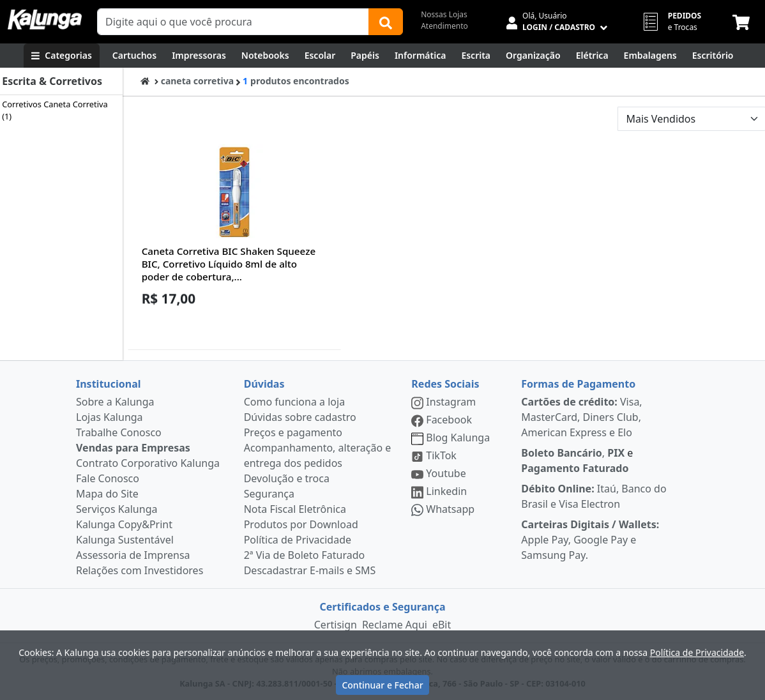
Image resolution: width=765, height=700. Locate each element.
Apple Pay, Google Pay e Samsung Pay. (590, 540)
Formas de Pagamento (578, 384)
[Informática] (420, 56)
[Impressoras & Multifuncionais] (199, 56)
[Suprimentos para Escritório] (713, 56)
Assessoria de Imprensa (133, 555)
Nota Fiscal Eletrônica (295, 509)
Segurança (269, 494)
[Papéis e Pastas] (365, 56)
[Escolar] (320, 56)
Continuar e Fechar (382, 685)
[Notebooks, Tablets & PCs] (265, 56)
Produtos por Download (301, 524)
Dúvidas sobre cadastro (300, 417)
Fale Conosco (108, 478)
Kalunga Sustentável (125, 540)
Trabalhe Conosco (119, 432)
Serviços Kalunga (117, 509)
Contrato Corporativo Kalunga (148, 463)
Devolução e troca (287, 478)
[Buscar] (386, 22)
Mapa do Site (107, 494)
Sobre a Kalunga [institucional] (115, 402)
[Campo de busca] (233, 22)
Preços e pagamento (293, 432)
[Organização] (533, 56)
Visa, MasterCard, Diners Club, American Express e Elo (581, 417)
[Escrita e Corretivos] (476, 56)
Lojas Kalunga (110, 417)
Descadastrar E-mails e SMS (310, 570)
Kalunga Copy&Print (124, 524)
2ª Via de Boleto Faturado (305, 555)
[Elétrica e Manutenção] (592, 56)
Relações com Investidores (140, 570)
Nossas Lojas (444, 14)
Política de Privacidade (298, 540)
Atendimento (444, 26)
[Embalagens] (650, 56)
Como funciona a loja (294, 402)
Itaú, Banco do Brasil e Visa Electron (594, 496)
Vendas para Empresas (133, 448)
